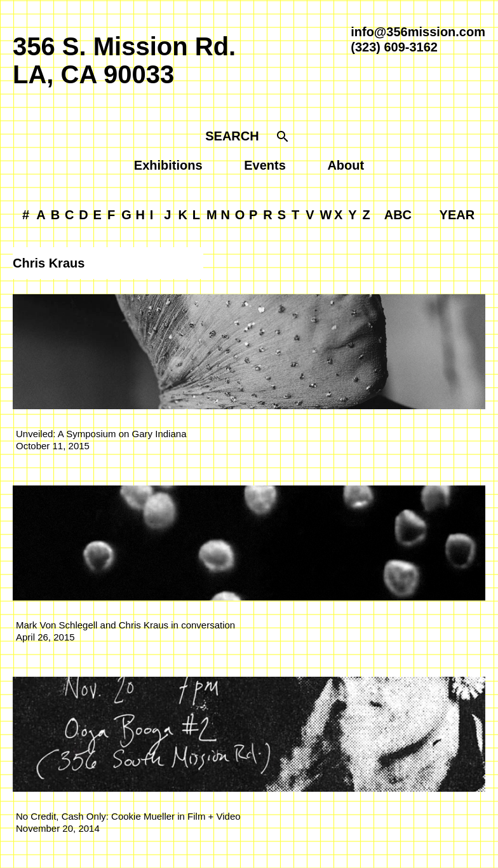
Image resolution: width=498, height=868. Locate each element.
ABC (398, 215)
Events (265, 165)
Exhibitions (168, 165)
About (346, 165)
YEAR (457, 215)
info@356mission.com (418, 32)
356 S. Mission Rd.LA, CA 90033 (124, 60)
